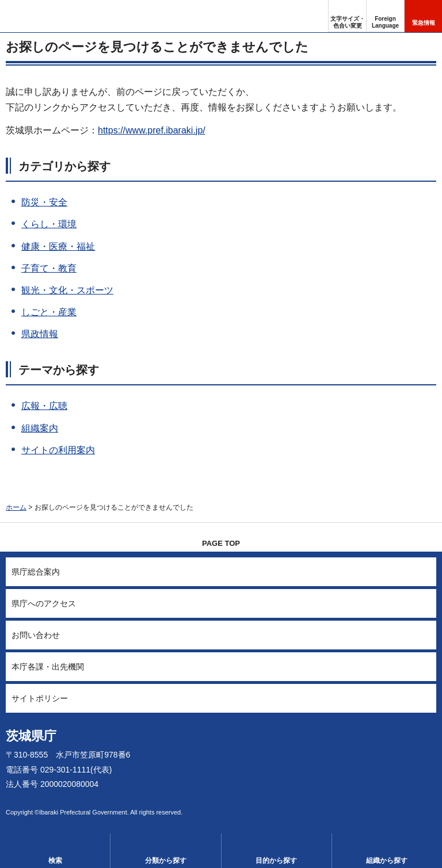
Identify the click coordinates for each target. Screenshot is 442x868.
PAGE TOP (221, 543)
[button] (385, 16)
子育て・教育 (49, 268)
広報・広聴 (44, 406)
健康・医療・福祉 (58, 246)
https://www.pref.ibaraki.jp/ (152, 130)
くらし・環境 (49, 224)
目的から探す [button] (276, 861)
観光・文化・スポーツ (67, 290)
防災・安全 (44, 202)
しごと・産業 (49, 312)
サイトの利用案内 (58, 450)
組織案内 (40, 428)
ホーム (16, 507)
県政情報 (40, 334)
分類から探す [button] (166, 861)
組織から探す (387, 861)
